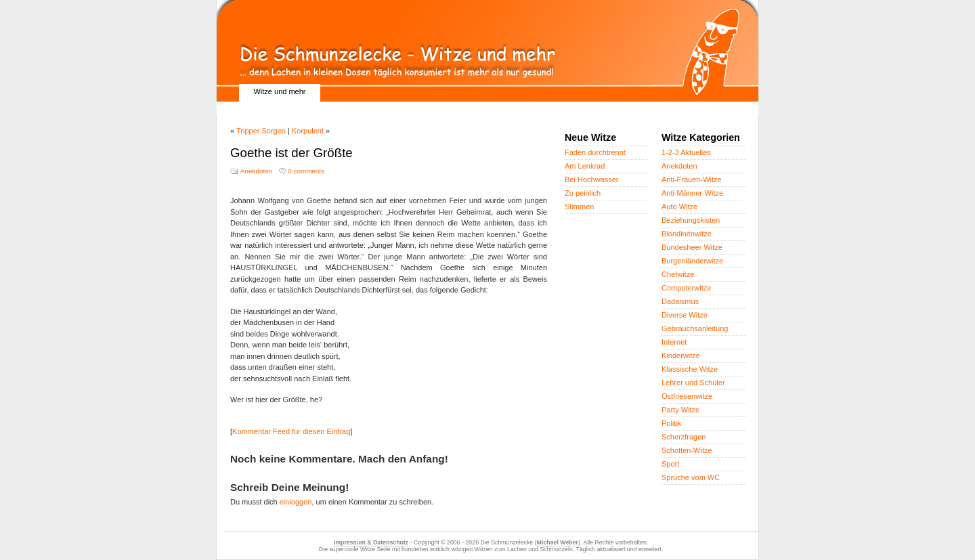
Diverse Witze (685, 315)
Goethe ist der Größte (291, 153)
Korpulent (308, 131)
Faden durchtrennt (595, 152)
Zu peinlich (583, 193)
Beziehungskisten (691, 220)
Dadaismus (680, 301)
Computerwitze (686, 288)
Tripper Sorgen (261, 131)
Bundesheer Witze (692, 247)
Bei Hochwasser (591, 179)
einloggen (296, 502)
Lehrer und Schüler (693, 383)
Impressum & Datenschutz (371, 542)
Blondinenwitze (687, 234)
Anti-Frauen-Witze (692, 179)
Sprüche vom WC (691, 477)
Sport (670, 464)
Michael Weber (558, 542)
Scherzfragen (684, 437)
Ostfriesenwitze (687, 396)
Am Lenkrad (585, 166)
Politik (671, 423)
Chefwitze (678, 274)
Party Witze (680, 410)
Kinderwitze (681, 356)
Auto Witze (679, 207)
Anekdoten (256, 171)
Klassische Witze (690, 369)
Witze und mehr (279, 91)
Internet (674, 342)
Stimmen (579, 207)
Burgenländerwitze (692, 261)
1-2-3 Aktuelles (686, 152)
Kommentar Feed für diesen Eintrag (291, 431)
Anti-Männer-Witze (692, 193)
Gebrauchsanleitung (695, 328)
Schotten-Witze (687, 450)
